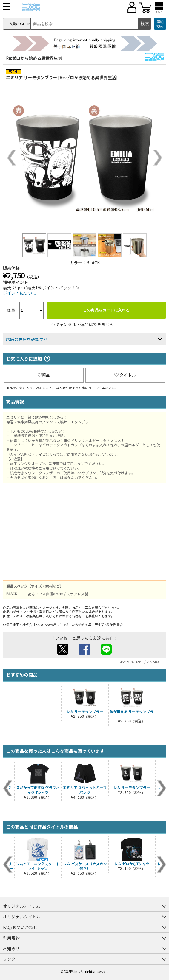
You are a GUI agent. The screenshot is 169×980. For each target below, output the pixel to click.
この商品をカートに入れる (106, 310)
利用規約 (11, 938)
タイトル (125, 375)
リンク (9, 959)
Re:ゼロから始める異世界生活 (34, 58)
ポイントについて (20, 293)
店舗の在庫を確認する (27, 339)
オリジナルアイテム (22, 906)
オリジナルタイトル (22, 917)
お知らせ (11, 948)
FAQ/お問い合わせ (20, 927)
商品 (44, 375)
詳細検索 (160, 24)
